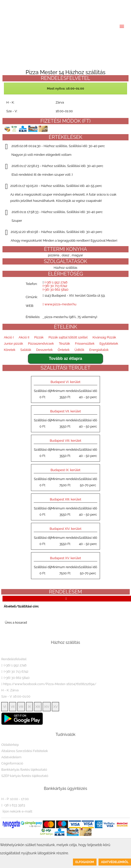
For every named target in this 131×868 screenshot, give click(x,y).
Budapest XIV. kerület (65, 529)
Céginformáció (12, 763)
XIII (38, 707)
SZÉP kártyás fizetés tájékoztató (25, 776)
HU (7, 4)
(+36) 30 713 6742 (73, 4)
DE (26, 4)
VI (5, 707)
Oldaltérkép (10, 745)
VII (13, 707)
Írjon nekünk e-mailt (17, 811)
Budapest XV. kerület (66, 558)
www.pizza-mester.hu (60, 304)
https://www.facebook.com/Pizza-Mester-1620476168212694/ (49, 684)
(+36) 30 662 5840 (103, 4)
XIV (47, 707)
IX (29, 707)
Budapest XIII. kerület (66, 499)
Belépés (13, 12)
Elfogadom (85, 862)
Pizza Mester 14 (20, 653)
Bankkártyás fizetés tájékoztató (24, 770)
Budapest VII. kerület (65, 411)
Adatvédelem (11, 757)
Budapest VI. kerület (65, 382)
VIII (21, 707)
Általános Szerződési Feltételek (25, 751)
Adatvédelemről (115, 862)
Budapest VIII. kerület (66, 441)
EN (17, 4)
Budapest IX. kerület (65, 470)
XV (55, 707)
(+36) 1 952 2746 (44, 4)
